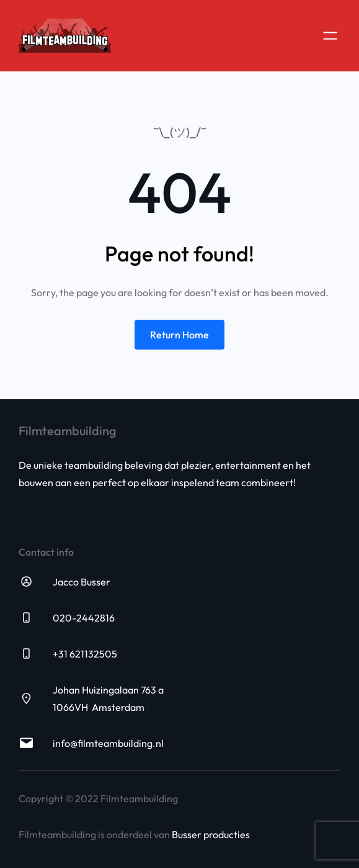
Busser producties (211, 834)
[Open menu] (330, 36)
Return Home (179, 335)
